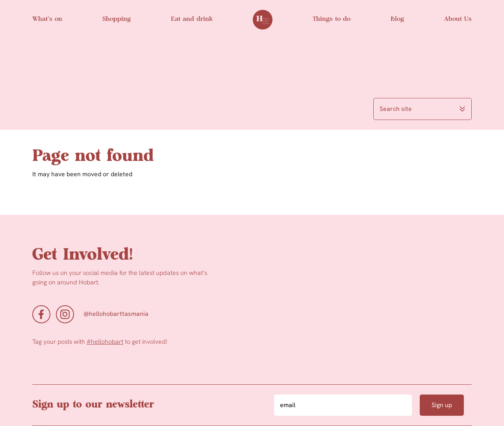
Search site (422, 109)
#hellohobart (105, 342)
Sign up (442, 405)
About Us (458, 19)
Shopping (117, 19)
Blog (397, 19)
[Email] (343, 405)
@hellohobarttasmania (116, 314)
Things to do (332, 19)
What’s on (47, 19)
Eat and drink (192, 19)
